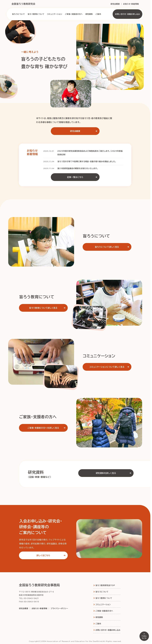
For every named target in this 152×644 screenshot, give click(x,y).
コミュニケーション (55, 14)
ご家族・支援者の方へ (74, 14)
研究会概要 (115, 4)
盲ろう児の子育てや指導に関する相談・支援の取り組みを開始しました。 (87, 161)
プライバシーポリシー (59, 608)
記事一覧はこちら (83, 177)
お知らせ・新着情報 (131, 4)
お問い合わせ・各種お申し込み (127, 14)
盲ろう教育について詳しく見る (48, 308)
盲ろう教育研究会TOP (105, 585)
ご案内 (98, 14)
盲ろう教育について (36, 14)
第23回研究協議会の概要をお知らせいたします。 (78, 168)
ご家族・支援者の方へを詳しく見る (47, 428)
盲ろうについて (18, 14)
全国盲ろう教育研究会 (23, 4)
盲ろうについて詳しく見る (113, 247)
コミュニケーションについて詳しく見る (110, 367)
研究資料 (89, 14)
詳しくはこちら (52, 555)
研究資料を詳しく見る (114, 473)
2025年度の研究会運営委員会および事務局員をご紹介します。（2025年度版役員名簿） (90, 153)
